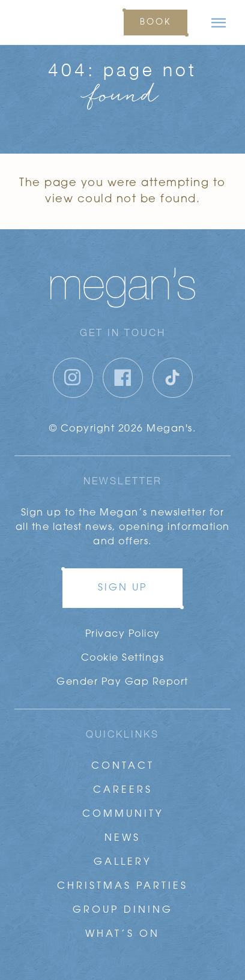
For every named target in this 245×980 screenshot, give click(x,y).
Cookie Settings (123, 658)
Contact (123, 766)
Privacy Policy (123, 634)
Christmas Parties (122, 886)
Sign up (122, 588)
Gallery (122, 862)
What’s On (122, 934)
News (122, 838)
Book (156, 23)
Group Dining (123, 910)
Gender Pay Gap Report (122, 682)
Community (123, 814)
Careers (123, 790)
